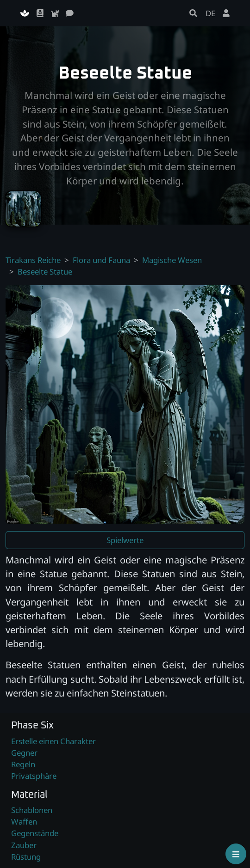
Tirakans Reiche (33, 260)
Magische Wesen (172, 260)
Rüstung (26, 857)
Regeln (23, 764)
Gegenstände (35, 833)
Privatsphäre (34, 776)
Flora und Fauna (101, 260)
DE (210, 13)
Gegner (24, 753)
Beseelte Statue (45, 272)
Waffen (24, 822)
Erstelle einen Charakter (53, 741)
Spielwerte (125, 540)
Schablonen (32, 810)
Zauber (24, 845)
